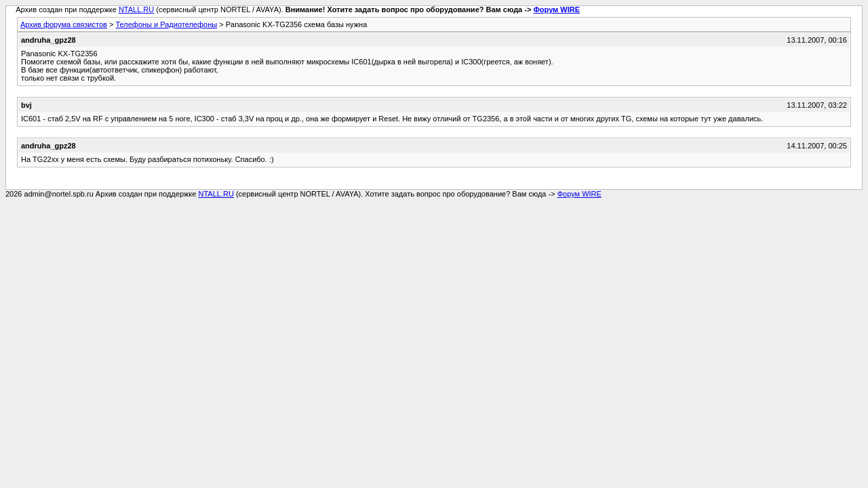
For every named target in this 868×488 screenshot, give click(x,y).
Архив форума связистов (64, 24)
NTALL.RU (136, 9)
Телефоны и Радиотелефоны (166, 24)
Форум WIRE (556, 9)
